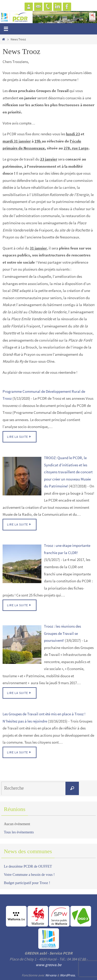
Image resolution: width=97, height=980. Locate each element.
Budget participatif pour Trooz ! (27, 883)
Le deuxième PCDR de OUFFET (28, 866)
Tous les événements (19, 832)
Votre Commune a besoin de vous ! (29, 875)
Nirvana (51, 975)
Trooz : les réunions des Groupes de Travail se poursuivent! (62, 633)
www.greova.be (48, 965)
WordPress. (68, 975)
